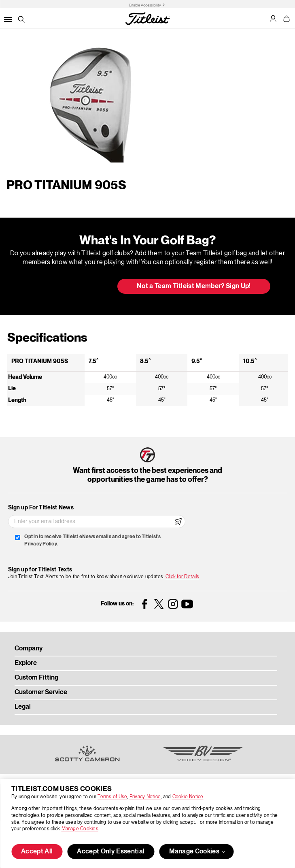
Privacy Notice (145, 797)
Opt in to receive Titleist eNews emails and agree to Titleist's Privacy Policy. (92, 540)
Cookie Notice (188, 797)
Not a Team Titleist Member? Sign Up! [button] (194, 286)
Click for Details (182, 577)
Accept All (37, 852)
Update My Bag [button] (68, 287)
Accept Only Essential (111, 852)
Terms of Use (112, 797)
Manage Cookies (80, 829)
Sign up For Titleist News (41, 508)
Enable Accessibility (145, 5)
